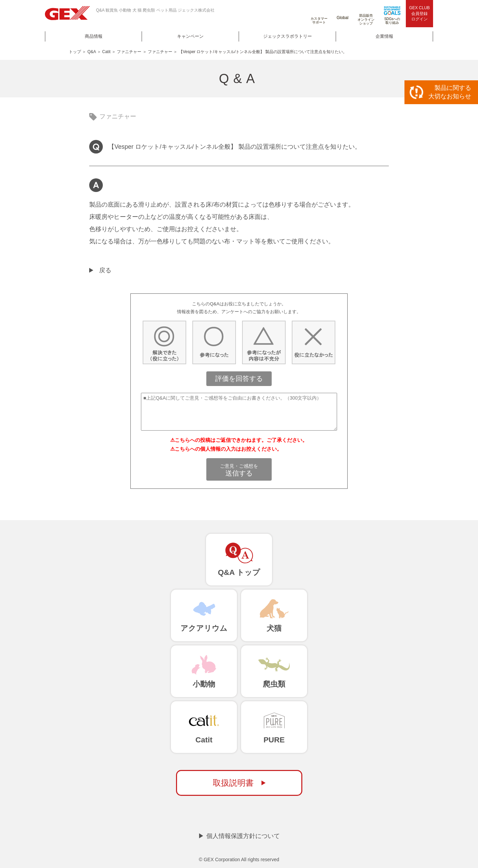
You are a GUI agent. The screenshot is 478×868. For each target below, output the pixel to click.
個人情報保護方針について (243, 836)
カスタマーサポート (319, 15)
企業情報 (384, 36)
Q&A (92, 52)
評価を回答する (239, 379)
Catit (106, 52)
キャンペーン (190, 36)
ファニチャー (129, 52)
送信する (239, 470)
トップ (75, 52)
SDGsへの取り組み (392, 15)
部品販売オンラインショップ (366, 14)
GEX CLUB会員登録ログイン (420, 14)
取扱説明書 (233, 783)
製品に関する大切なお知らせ (450, 92)
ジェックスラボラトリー (288, 36)
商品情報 (94, 36)
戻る (105, 270)
